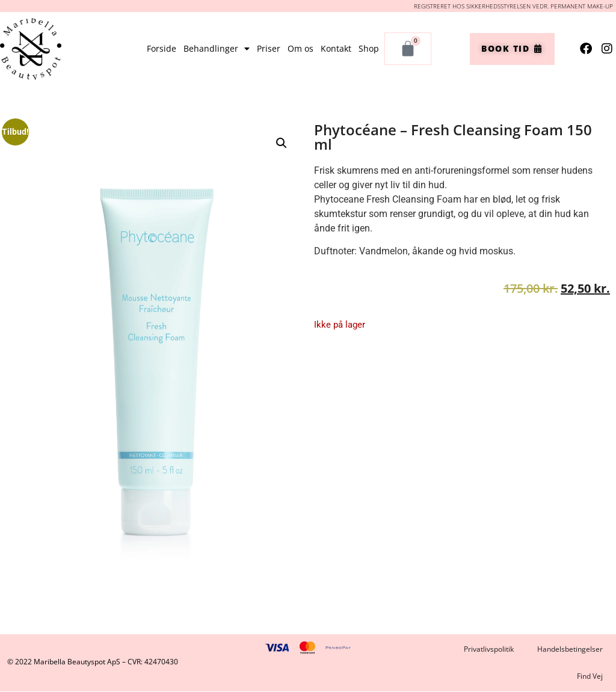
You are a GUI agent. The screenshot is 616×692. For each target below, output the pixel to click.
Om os (300, 48)
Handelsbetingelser (570, 649)
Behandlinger (217, 49)
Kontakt (336, 48)
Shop (369, 48)
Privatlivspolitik (488, 649)
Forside (162, 48)
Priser (269, 48)
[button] (282, 143)
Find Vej (590, 677)
